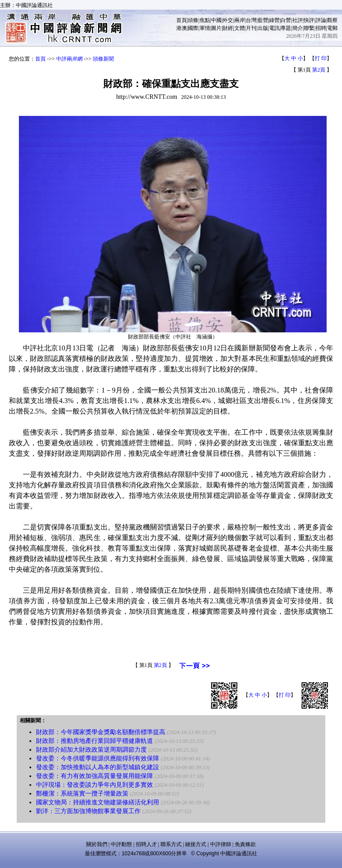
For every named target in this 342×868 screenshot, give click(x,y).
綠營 (274, 20)
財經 (228, 28)
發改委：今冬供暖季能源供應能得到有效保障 (98, 758)
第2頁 (319, 70)
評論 (321, 20)
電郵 (332, 28)
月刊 (251, 28)
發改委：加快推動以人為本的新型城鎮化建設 (98, 767)
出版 (263, 28)
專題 (286, 28)
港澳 (182, 28)
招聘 (321, 28)
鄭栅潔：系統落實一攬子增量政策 (82, 794)
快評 (309, 20)
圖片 (216, 28)
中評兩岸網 (69, 59)
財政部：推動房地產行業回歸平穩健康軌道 (95, 741)
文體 (240, 28)
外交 (228, 20)
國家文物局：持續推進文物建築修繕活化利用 (98, 802)
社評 (298, 20)
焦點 (205, 20)
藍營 (263, 20)
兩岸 (240, 20)
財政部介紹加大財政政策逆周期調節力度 (91, 750)
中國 (216, 20)
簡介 (298, 28)
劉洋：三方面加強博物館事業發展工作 (88, 811)
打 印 (321, 58)
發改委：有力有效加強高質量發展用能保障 (95, 776)
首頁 (182, 20)
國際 (193, 28)
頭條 (193, 20)
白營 (286, 20)
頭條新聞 (103, 59)
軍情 (205, 28)
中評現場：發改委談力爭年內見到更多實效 (95, 785)
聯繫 (309, 28)
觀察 (332, 20)
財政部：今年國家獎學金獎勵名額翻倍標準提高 (101, 732)
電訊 (274, 28)
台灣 (251, 20)
